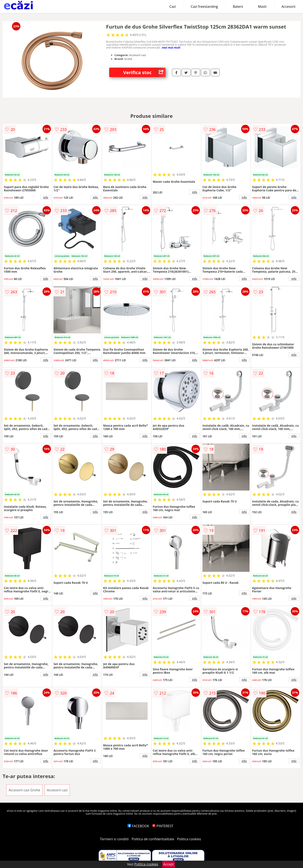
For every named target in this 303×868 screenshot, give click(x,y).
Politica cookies (189, 839)
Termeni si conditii (114, 839)
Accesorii (288, 7)
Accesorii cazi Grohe (24, 790)
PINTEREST (163, 826)
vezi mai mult (171, 47)
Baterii (238, 7)
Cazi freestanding (204, 7)
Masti (262, 7)
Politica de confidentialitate (153, 839)
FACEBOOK (138, 826)
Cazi (173, 7)
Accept (169, 864)
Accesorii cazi (57, 790)
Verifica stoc (144, 72)
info (46, 197)
